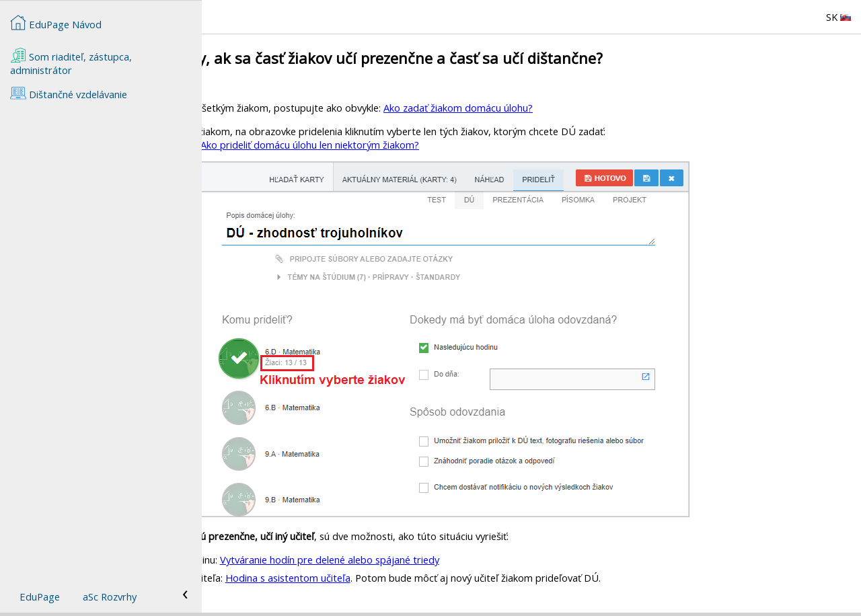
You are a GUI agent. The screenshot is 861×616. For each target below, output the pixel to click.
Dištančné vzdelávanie (69, 93)
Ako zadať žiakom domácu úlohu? (660, 108)
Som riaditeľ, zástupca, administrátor (71, 62)
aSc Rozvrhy (110, 596)
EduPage (40, 596)
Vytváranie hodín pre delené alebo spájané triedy (531, 560)
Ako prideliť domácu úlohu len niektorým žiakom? (512, 145)
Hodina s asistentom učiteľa (490, 578)
